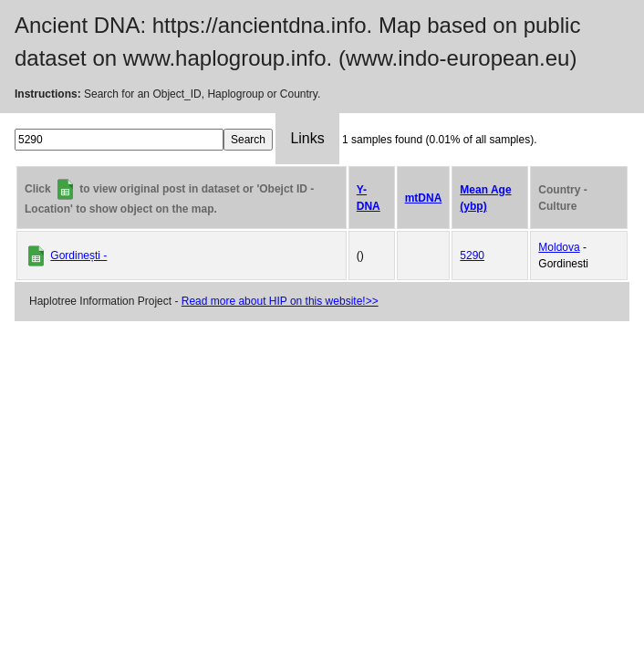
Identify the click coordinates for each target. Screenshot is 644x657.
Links (307, 138)
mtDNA (424, 198)
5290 (472, 255)
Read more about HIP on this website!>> (280, 301)
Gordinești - (78, 255)
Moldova (559, 247)
